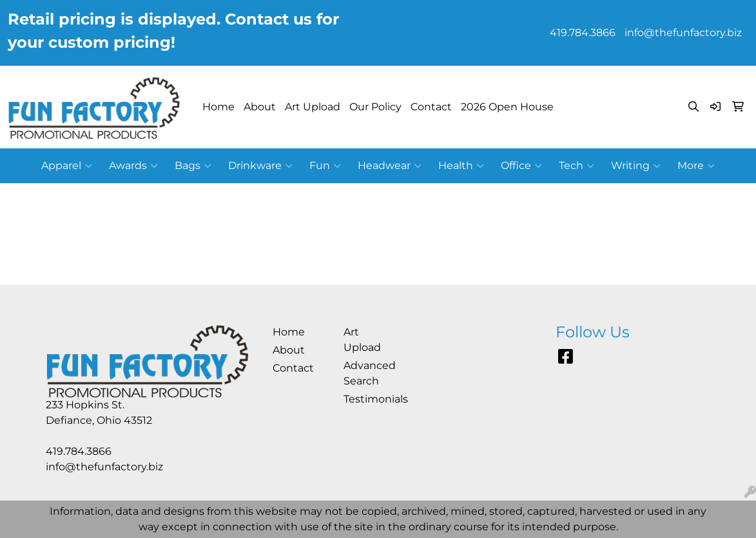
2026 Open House (507, 107)
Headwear (390, 166)
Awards (133, 166)
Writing (636, 166)
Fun (325, 166)
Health (461, 166)
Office (521, 166)
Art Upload (313, 107)
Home (218, 107)
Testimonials (371, 399)
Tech (577, 166)
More (696, 166)
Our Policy (375, 107)
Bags (193, 166)
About (260, 107)
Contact (431, 107)
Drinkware (260, 166)
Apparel (67, 166)
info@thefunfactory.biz (683, 33)
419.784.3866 (583, 33)
